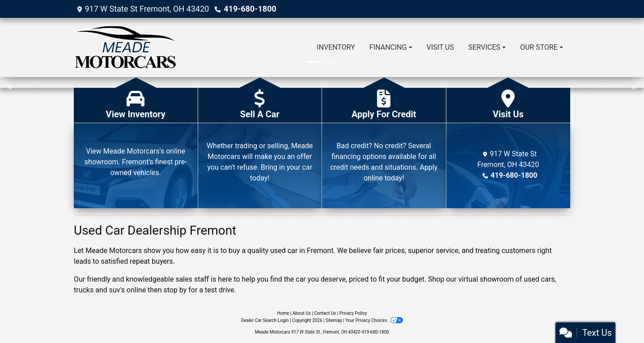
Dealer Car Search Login (265, 320)
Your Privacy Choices (374, 320)
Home (283, 313)
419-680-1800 (250, 9)
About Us (302, 313)
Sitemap (334, 320)
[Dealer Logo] (125, 47)
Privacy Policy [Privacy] (353, 313)
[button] (8, 82)
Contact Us (325, 313)
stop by (175, 290)
